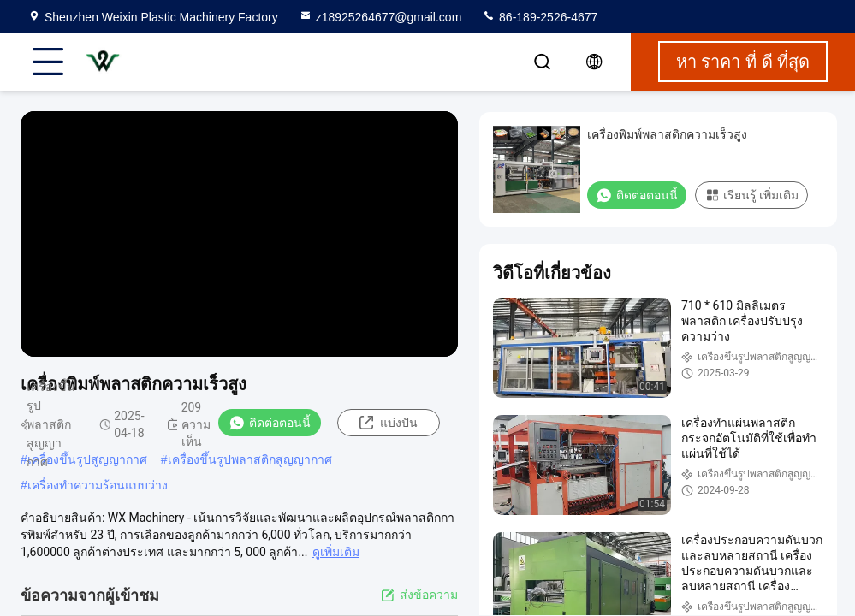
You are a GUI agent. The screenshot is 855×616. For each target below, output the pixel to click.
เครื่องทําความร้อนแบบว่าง (98, 485)
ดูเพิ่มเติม (336, 552)
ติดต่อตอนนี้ (270, 423)
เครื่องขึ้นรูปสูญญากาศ (87, 459)
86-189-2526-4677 (540, 17)
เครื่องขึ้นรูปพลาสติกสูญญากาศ (250, 459)
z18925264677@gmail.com (380, 17)
